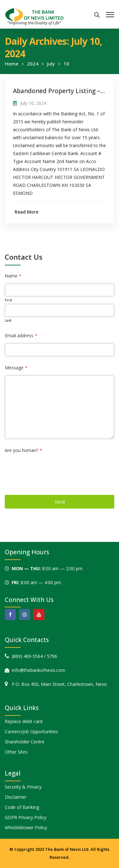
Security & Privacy (23, 787)
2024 (33, 64)
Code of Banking (22, 807)
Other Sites (16, 752)
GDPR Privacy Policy (26, 817)
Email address (21, 335)
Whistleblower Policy (26, 827)
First (8, 300)
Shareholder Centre (25, 742)
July (51, 64)
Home (12, 64)
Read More (26, 212)
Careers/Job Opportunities (31, 731)
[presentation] (53, 470)
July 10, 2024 (33, 103)
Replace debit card (24, 721)
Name (13, 276)
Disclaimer (16, 797)
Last (8, 320)
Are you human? (23, 450)
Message (16, 368)
